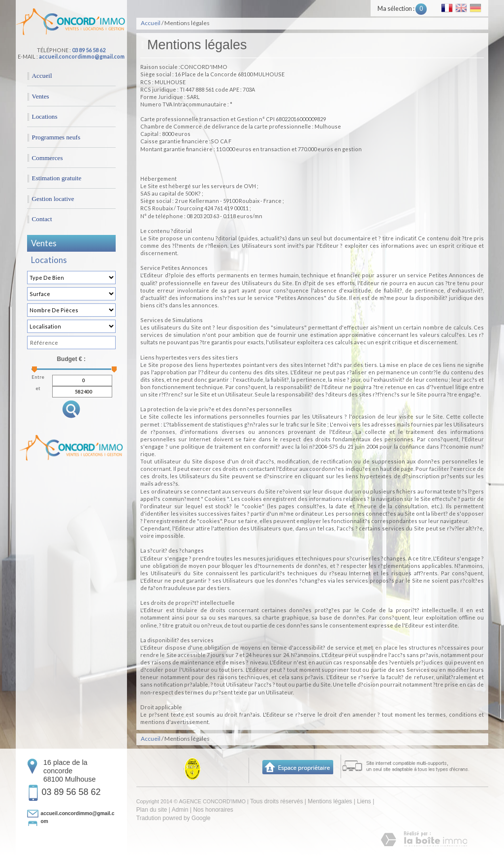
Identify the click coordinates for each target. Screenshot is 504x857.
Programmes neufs (56, 137)
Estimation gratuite (57, 178)
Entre (38, 377)
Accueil (42, 76)
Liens (364, 801)
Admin (180, 810)
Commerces (47, 158)
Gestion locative (53, 199)
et (38, 389)
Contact (42, 219)
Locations (45, 116)
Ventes (41, 96)
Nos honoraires (213, 810)
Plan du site (152, 810)
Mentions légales (330, 801)
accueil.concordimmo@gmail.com (82, 56)
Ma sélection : (402, 9)
